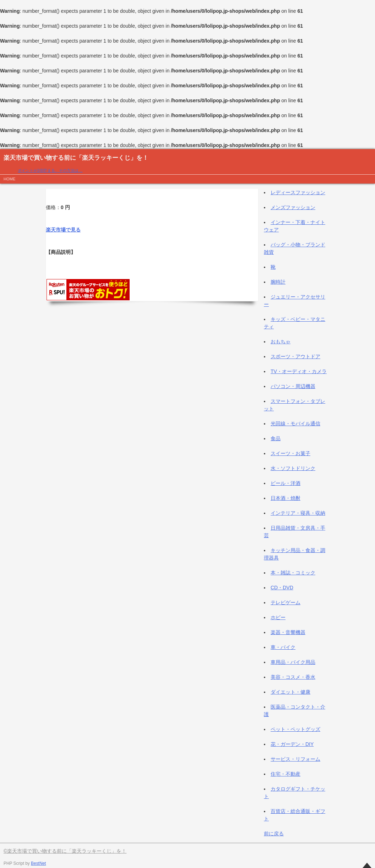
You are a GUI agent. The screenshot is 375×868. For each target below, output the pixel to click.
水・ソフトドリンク (293, 468)
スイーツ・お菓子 (290, 453)
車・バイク (283, 647)
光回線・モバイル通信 (295, 424)
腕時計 (278, 282)
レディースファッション (298, 192)
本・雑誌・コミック (293, 573)
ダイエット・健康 (290, 692)
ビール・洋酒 (286, 483)
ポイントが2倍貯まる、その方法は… (50, 170)
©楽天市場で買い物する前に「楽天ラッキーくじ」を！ (65, 851)
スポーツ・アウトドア (295, 356)
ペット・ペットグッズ (295, 729)
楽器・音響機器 (288, 632)
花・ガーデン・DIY (292, 744)
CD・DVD (282, 588)
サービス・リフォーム (295, 759)
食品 (276, 438)
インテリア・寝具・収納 (298, 513)
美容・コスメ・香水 (293, 677)
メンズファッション (293, 207)
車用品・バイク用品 (293, 662)
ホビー (278, 617)
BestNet (38, 863)
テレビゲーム (286, 602)
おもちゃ (281, 342)
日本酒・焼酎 (286, 498)
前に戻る (274, 834)
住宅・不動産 (286, 774)
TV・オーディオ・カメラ (299, 371)
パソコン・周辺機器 (293, 386)
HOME (10, 179)
